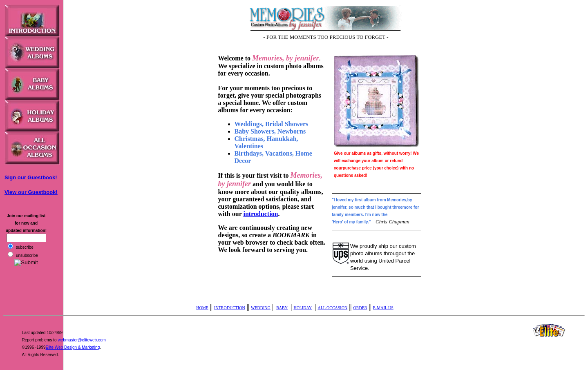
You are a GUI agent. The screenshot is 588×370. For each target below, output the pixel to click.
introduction (260, 214)
